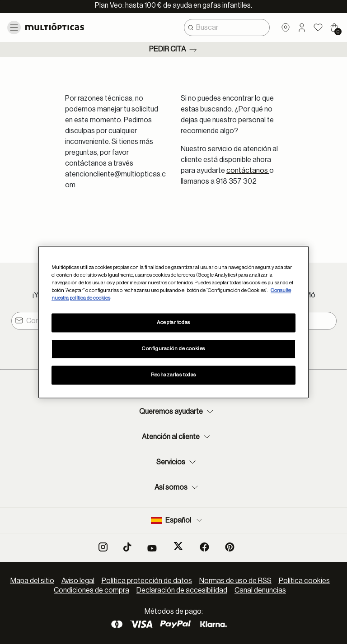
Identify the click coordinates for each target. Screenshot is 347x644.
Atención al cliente (177, 437)
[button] (302, 28)
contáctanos (248, 171)
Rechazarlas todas (173, 375)
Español (177, 520)
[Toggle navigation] (14, 28)
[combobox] (227, 28)
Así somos (177, 487)
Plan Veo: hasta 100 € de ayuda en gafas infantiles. (173, 5)
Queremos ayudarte (177, 412)
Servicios (177, 462)
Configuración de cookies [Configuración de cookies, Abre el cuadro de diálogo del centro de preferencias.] (173, 349)
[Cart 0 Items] (334, 28)
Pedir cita (174, 50)
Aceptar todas (173, 322)
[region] (173, 322)
